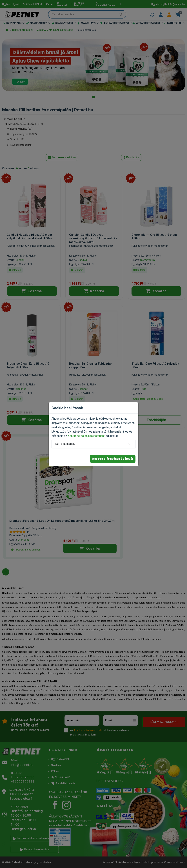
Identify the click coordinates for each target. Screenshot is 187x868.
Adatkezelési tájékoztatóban (86, 436)
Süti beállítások (65, 444)
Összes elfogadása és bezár (113, 459)
